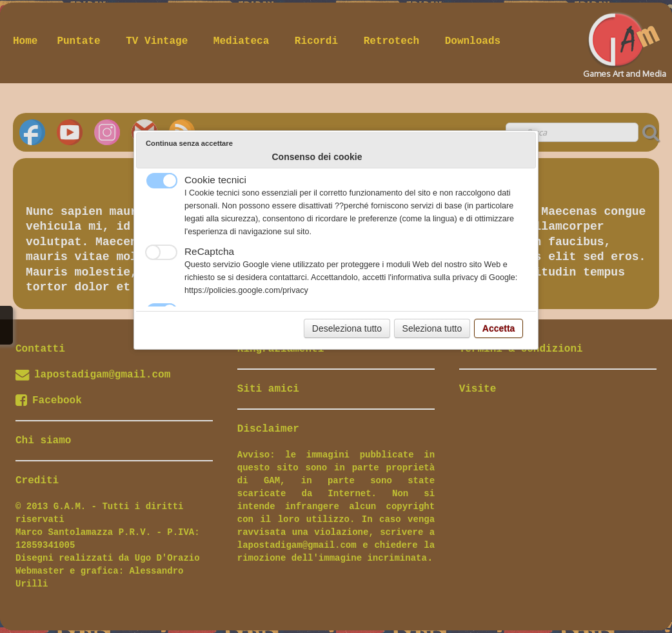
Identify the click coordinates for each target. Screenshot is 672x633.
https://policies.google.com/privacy (246, 290)
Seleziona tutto (432, 328)
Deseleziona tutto (347, 328)
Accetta (499, 328)
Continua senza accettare (189, 143)
